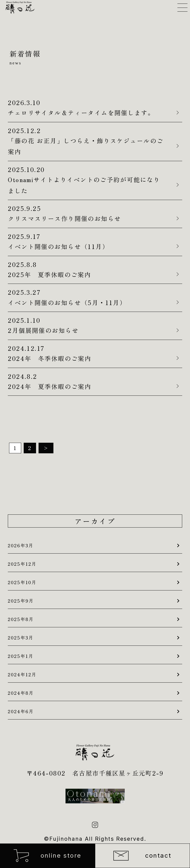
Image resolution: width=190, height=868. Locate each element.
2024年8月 (21, 693)
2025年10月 (22, 582)
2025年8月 (21, 619)
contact (142, 856)
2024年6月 (21, 711)
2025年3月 (21, 637)
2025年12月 (22, 564)
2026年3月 (21, 545)
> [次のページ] (46, 448)
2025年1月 (21, 656)
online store (47, 856)
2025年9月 (21, 601)
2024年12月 (22, 674)
